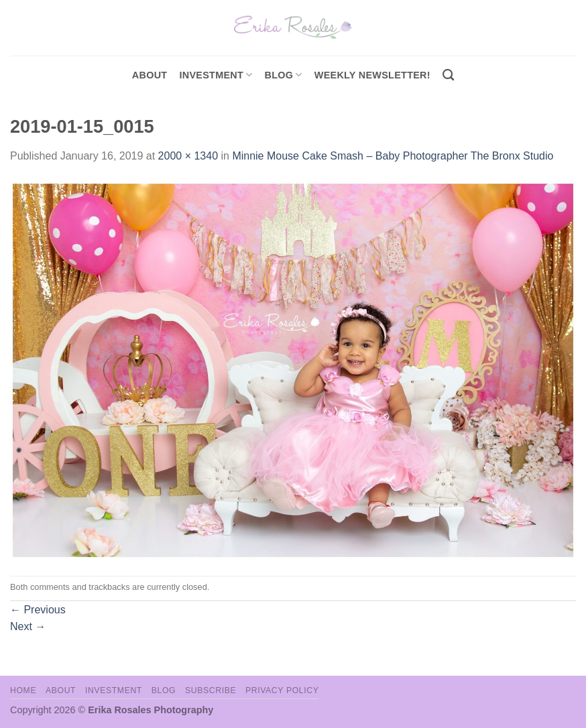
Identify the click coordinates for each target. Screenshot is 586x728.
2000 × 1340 (188, 156)
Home (23, 690)
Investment (114, 690)
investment (216, 75)
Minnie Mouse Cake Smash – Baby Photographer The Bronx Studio (393, 156)
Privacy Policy (282, 690)
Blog (284, 75)
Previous (38, 610)
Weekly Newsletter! (372, 75)
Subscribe (211, 690)
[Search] (448, 75)
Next (28, 626)
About (150, 75)
